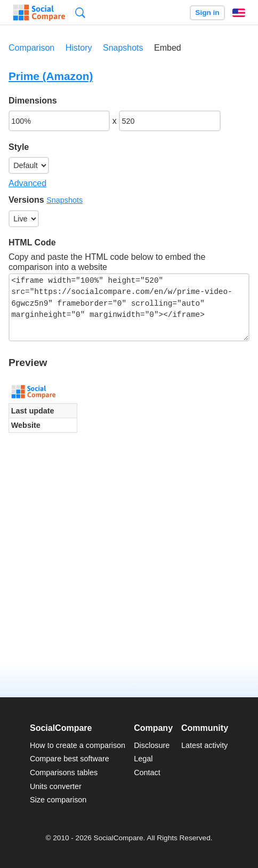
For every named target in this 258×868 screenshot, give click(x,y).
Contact (147, 773)
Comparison (31, 48)
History (79, 48)
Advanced (27, 183)
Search (80, 13)
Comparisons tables (64, 773)
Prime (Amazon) (51, 76)
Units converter (56, 786)
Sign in (207, 13)
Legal (143, 759)
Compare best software (70, 759)
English (239, 13)
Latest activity (204, 745)
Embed (168, 48)
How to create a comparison (78, 745)
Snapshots (123, 48)
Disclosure (152, 745)
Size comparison (58, 800)
